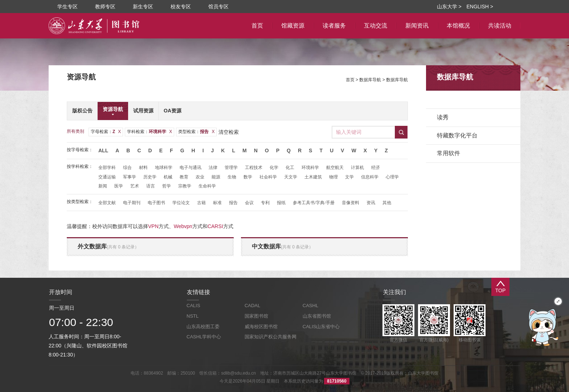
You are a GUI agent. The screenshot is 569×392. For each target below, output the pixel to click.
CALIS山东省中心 (321, 327)
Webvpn (183, 226)
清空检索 (229, 132)
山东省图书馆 (317, 316)
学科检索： (150, 132)
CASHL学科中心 (204, 337)
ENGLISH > (480, 7)
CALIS (193, 306)
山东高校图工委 (203, 327)
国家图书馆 (256, 316)
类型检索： (196, 132)
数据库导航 (370, 80)
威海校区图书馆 (261, 327)
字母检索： (106, 132)
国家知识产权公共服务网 (271, 337)
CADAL (252, 306)
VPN (153, 226)
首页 (350, 80)
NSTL (193, 316)
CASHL (310, 306)
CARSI (215, 226)
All (103, 150)
